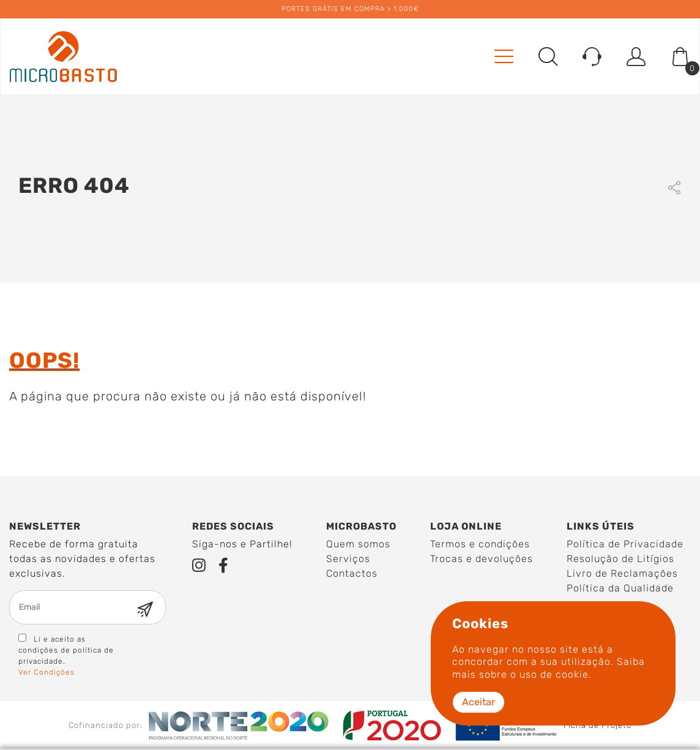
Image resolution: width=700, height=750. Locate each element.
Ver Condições (47, 672)
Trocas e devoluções (482, 559)
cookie (572, 674)
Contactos (352, 573)
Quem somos (358, 544)
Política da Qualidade (620, 588)
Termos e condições (480, 544)
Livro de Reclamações (622, 573)
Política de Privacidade (625, 544)
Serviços (348, 559)
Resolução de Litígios (620, 559)
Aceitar (478, 702)
